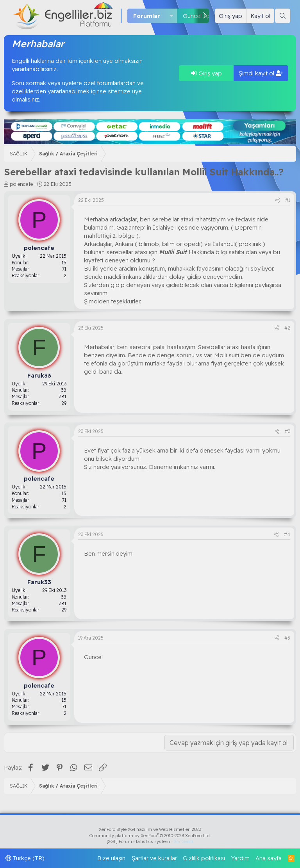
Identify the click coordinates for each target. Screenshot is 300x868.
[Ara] (283, 16)
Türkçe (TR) (25, 858)
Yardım (240, 858)
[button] (171, 16)
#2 (287, 328)
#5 (287, 638)
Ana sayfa (269, 858)
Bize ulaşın (111, 858)
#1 (288, 200)
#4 (287, 534)
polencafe (21, 184)
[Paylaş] (278, 201)
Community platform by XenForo (150, 836)
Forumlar (147, 16)
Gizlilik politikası (204, 858)
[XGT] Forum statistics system (150, 841)
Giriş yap (206, 73)
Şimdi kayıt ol (261, 73)
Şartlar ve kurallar (154, 858)
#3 (287, 431)
